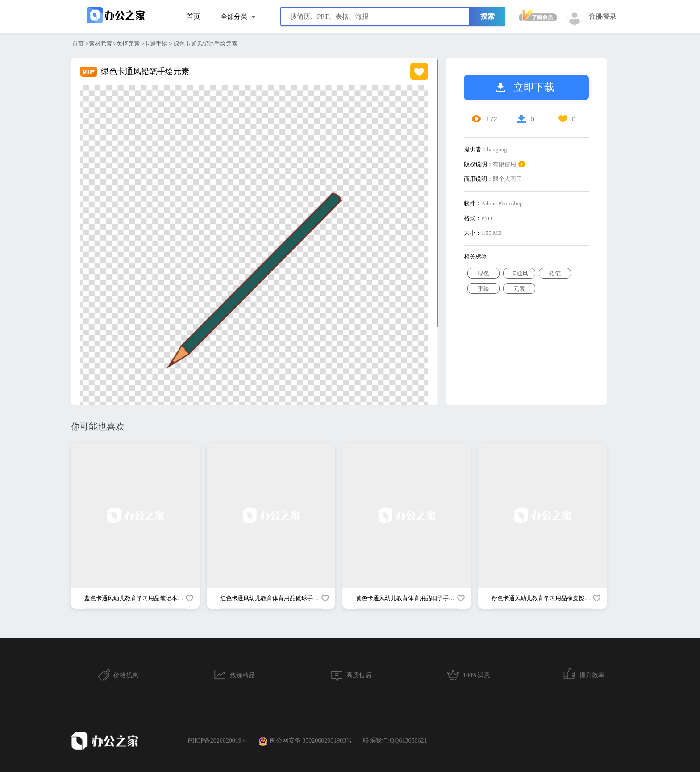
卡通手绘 (156, 44)
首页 (193, 17)
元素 (519, 289)
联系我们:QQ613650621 (395, 741)
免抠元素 (128, 44)
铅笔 (555, 273)
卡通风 (519, 273)
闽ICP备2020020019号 (218, 741)
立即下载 (525, 87)
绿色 (483, 273)
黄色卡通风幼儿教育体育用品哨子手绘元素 (411, 598)
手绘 (483, 289)
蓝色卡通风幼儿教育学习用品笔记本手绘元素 (142, 598)
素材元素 (100, 44)
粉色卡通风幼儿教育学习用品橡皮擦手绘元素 (550, 598)
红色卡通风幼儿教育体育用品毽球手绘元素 (275, 598)
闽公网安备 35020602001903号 (306, 741)
